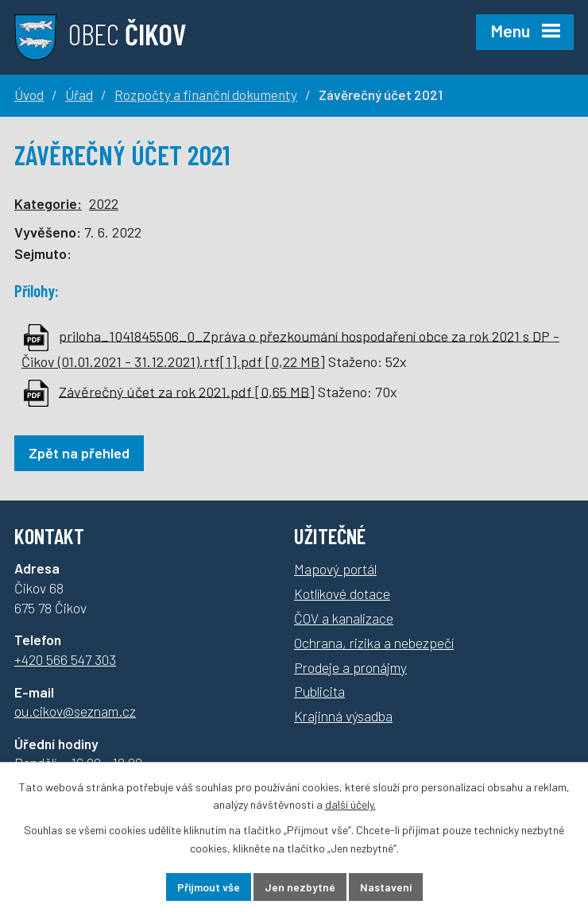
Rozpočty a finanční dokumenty (206, 95)
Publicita (319, 691)
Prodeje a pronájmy (350, 667)
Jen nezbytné (300, 887)
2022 (104, 203)
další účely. (350, 805)
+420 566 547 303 (65, 659)
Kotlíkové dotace (342, 593)
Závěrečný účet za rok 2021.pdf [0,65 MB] (187, 391)
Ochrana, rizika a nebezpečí (374, 643)
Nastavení (386, 887)
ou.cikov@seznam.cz (75, 711)
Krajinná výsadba (343, 716)
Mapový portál (335, 569)
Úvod (29, 95)
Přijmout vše (209, 887)
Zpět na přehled (79, 453)
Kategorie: (48, 203)
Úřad (79, 95)
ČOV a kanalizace (344, 618)
